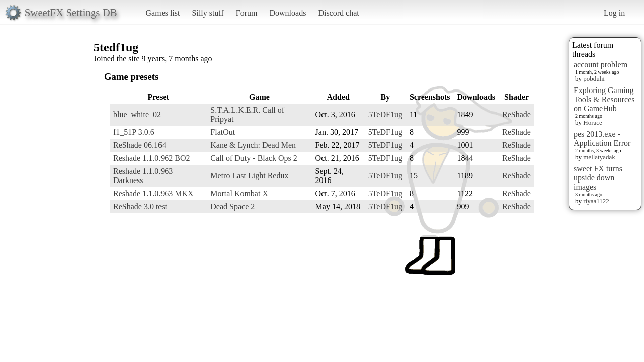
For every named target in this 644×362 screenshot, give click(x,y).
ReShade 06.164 (140, 145)
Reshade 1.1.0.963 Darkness (143, 176)
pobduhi (594, 79)
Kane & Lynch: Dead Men (253, 145)
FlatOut (223, 132)
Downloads (288, 13)
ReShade (516, 114)
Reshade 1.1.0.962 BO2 (151, 158)
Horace (593, 122)
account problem (600, 65)
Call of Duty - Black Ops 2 (254, 158)
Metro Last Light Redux (249, 176)
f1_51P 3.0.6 (134, 132)
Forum (247, 13)
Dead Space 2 (232, 206)
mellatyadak (599, 157)
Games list (163, 13)
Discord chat (338, 13)
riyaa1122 (596, 201)
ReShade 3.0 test (140, 206)
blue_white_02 (137, 114)
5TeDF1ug (385, 114)
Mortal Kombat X (239, 193)
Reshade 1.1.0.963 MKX (153, 193)
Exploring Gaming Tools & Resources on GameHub (604, 99)
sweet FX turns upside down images (598, 178)
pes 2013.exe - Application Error (602, 139)
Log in (614, 13)
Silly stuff (208, 13)
